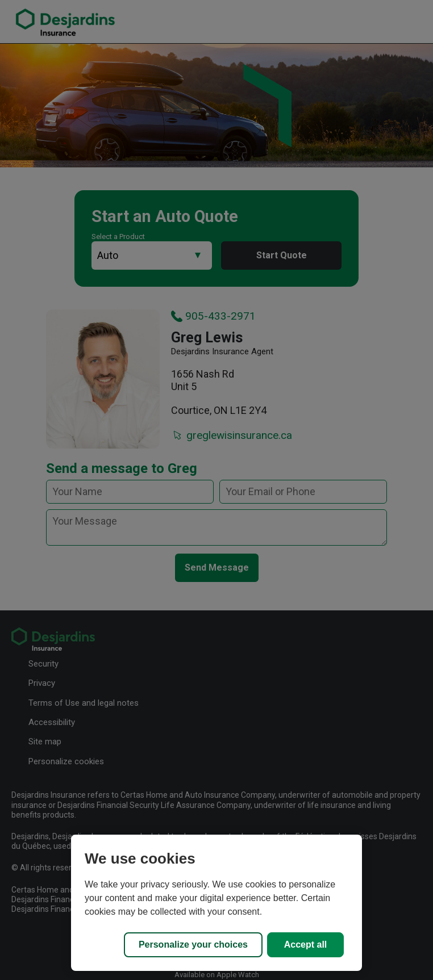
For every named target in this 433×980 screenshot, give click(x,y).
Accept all (306, 945)
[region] (216, 903)
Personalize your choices (193, 945)
